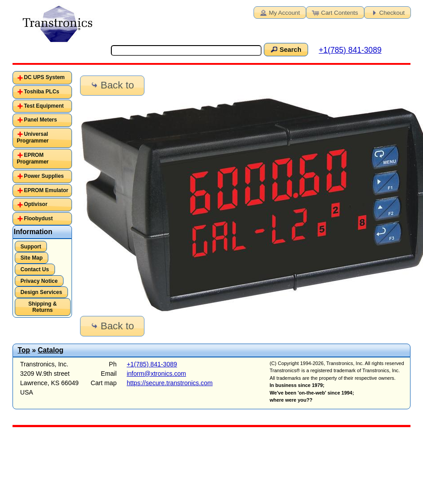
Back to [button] (112, 85)
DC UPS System (44, 77)
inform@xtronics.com (156, 374)
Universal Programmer (32, 138)
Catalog (51, 350)
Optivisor (36, 204)
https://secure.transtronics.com (169, 383)
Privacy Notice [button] (39, 281)
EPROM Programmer (32, 159)
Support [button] (31, 247)
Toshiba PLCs (41, 92)
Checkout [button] (387, 12)
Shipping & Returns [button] (42, 307)
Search (285, 49)
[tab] (42, 78)
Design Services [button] (41, 292)
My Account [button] (279, 12)
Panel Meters (40, 120)
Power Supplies (44, 176)
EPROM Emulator (46, 190)
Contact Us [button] (35, 269)
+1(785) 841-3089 (350, 50)
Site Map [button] (32, 258)
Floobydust (38, 218)
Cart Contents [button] (334, 12)
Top (24, 350)
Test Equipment (44, 106)
